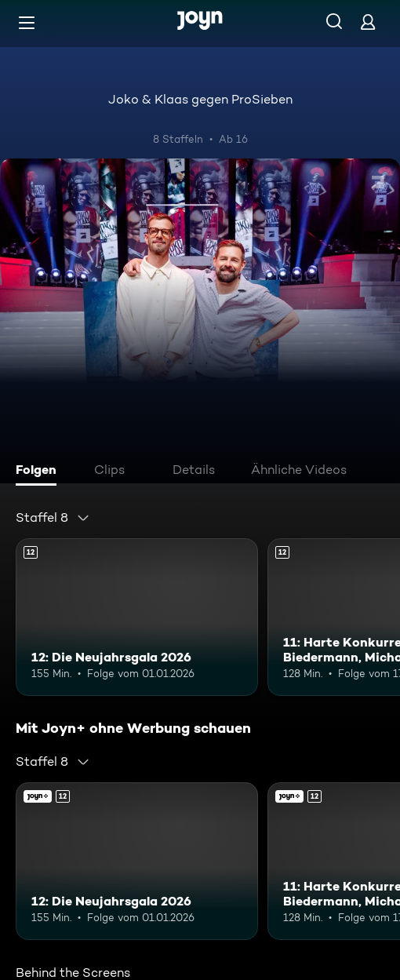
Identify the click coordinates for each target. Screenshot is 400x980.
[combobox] (53, 518)
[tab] (40, 472)
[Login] (368, 22)
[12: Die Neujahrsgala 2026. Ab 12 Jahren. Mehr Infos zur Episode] (137, 617)
